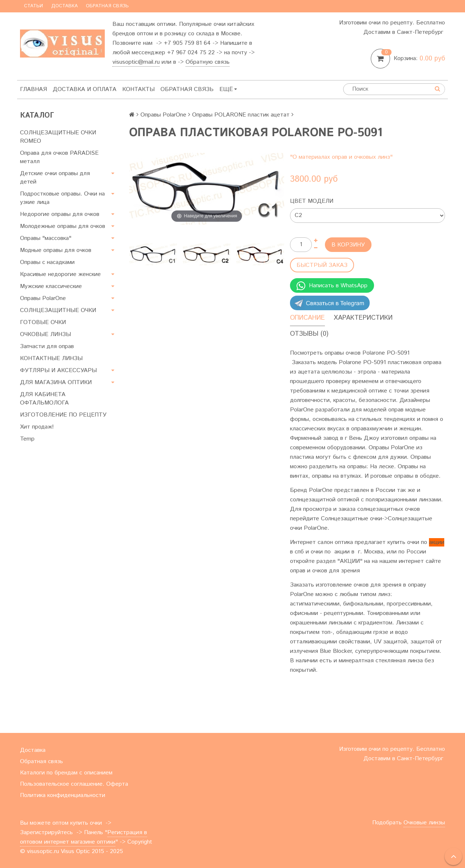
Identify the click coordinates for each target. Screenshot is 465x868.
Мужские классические (51, 286)
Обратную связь (208, 62)
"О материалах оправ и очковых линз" (341, 157)
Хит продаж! (37, 427)
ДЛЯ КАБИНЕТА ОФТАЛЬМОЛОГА (44, 399)
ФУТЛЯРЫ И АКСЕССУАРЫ (58, 370)
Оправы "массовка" (46, 238)
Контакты (138, 89)
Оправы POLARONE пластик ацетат (241, 115)
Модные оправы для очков (56, 250)
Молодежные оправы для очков (63, 226)
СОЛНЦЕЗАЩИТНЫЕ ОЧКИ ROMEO (58, 137)
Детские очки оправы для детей (55, 178)
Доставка (65, 6)
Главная (33, 89)
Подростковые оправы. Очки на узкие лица (62, 198)
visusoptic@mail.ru (136, 62)
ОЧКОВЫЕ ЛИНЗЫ (45, 334)
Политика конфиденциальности (63, 795)
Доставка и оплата (85, 89)
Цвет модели (312, 201)
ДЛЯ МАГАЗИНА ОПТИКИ (56, 382)
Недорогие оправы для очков (60, 214)
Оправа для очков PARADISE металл (59, 157)
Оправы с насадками (47, 262)
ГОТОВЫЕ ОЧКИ (43, 322)
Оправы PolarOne (43, 298)
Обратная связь (107, 6)
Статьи (33, 6)
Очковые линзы (424, 823)
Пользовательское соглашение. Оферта (74, 784)
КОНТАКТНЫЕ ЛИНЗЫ (51, 358)
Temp (27, 439)
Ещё (228, 89)
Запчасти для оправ (47, 346)
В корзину (348, 245)
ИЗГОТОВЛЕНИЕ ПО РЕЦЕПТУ (63, 415)
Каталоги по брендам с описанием (66, 773)
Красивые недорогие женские (60, 274)
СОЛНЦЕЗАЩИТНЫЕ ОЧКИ (58, 310)
